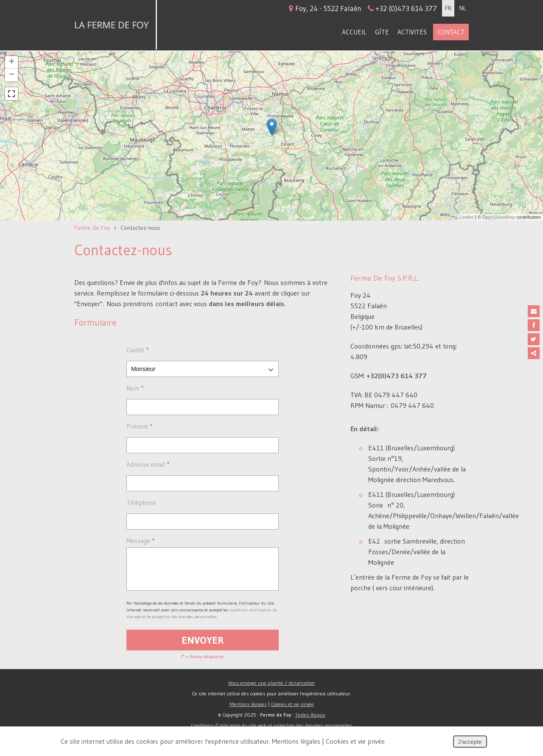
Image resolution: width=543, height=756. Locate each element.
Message (140, 541)
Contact (451, 32)
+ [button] (12, 62)
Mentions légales (248, 710)
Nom (135, 388)
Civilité (137, 350)
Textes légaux (310, 721)
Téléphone (141, 503)
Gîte (382, 32)
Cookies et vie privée (292, 710)
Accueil (354, 32)
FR (448, 8)
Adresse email (148, 464)
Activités (412, 32)
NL (463, 8)
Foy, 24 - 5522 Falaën (363, 8)
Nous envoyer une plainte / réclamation (271, 689)
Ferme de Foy (92, 228)
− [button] (12, 75)
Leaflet (467, 217)
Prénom (139, 426)
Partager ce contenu (534, 353)
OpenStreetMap (499, 217)
